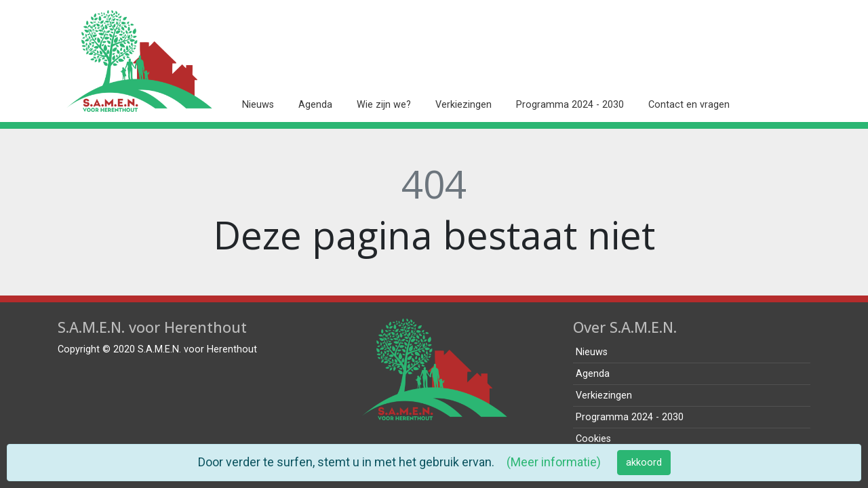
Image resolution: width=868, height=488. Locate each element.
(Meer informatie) (554, 462)
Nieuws (258, 105)
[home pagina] (139, 61)
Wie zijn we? (384, 105)
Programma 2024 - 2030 (570, 105)
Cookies (593, 439)
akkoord (644, 463)
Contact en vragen (689, 105)
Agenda (315, 105)
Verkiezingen (463, 105)
